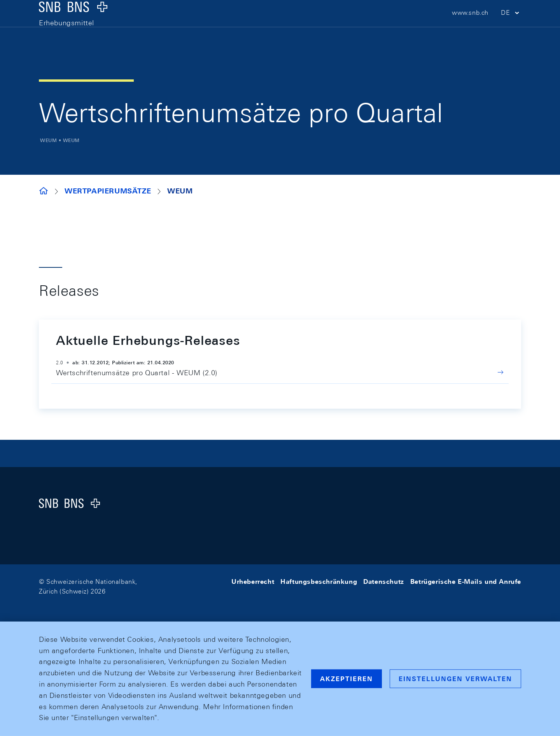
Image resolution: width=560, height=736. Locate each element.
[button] (511, 28)
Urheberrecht (253, 582)
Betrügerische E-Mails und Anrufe (466, 582)
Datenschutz (384, 582)
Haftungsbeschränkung (319, 582)
